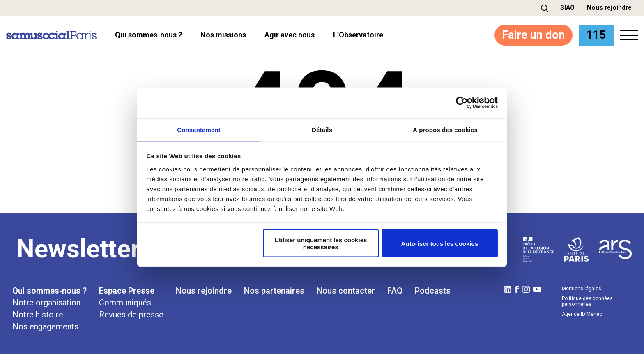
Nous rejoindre (609, 8)
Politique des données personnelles (587, 301)
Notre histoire (38, 315)
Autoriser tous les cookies (440, 244)
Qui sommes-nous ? (49, 291)
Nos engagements (45, 326)
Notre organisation (46, 303)
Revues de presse (131, 315)
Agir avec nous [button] (290, 35)
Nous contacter (346, 291)
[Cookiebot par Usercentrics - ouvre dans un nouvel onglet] (462, 102)
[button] (543, 8)
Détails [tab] (322, 129)
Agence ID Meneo (582, 314)
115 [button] (596, 35)
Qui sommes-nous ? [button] (148, 35)
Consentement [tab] (199, 129)
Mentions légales (582, 289)
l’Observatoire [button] (358, 35)
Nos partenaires (274, 291)
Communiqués (125, 303)
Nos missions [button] (223, 35)
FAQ (395, 291)
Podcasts (433, 291)
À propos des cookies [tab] (445, 129)
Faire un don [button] (531, 35)
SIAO (566, 8)
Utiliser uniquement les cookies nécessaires (321, 243)
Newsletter (78, 249)
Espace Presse (127, 291)
